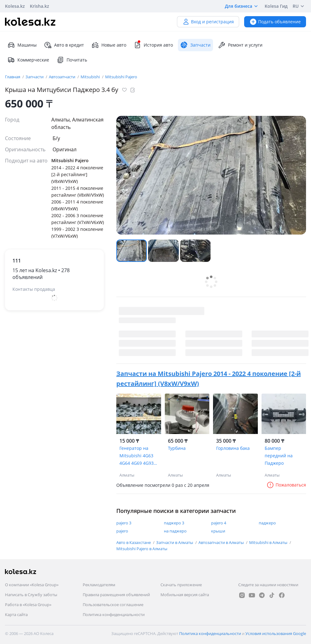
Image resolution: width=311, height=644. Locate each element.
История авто (153, 45)
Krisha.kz (39, 6)
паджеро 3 (174, 523)
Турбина (177, 448)
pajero (122, 531)
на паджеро (175, 531)
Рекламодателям (99, 585)
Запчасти (35, 77)
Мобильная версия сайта (185, 595)
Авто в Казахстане (134, 542)
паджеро (267, 523)
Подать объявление (275, 22)
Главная (13, 77)
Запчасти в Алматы (175, 542)
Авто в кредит (64, 45)
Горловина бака (233, 448)
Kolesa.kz (15, 6)
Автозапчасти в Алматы (222, 542)
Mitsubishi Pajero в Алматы (142, 549)
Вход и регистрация (208, 22)
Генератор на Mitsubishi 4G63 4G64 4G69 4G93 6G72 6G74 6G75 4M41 (137, 456)
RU (299, 6)
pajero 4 (219, 523)
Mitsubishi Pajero (121, 77)
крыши (218, 531)
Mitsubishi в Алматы (269, 542)
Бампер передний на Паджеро (279, 456)
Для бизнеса (242, 6)
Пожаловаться (286, 485)
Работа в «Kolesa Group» (28, 605)
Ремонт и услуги (240, 45)
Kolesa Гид (276, 6)
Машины (22, 45)
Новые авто (109, 45)
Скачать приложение (181, 585)
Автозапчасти (63, 77)
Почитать (72, 60)
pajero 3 (124, 523)
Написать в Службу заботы (31, 595)
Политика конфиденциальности (114, 614)
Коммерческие (28, 60)
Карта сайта (16, 614)
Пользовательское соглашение (113, 605)
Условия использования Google (276, 633)
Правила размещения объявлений (116, 595)
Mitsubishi (91, 77)
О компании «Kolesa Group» (32, 585)
